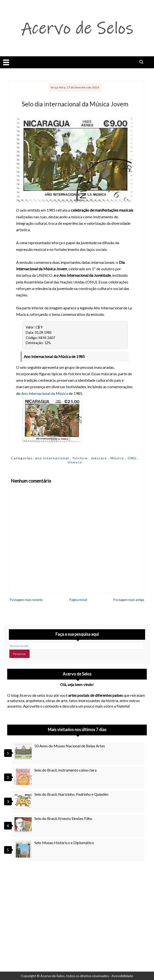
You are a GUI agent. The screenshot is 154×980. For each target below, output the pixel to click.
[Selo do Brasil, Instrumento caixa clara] (24, 776)
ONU (133, 458)
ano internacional (53, 458)
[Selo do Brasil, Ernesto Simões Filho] (24, 825)
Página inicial (78, 600)
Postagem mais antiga (129, 600)
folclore (81, 458)
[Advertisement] (77, 908)
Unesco (75, 462)
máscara (100, 458)
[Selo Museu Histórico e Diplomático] (24, 849)
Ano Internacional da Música (45, 393)
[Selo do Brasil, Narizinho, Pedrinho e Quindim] (24, 801)
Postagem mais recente (26, 600)
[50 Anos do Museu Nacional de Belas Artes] (24, 752)
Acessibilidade (122, 976)
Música (118, 458)
